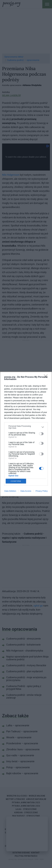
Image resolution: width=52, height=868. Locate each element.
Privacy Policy (42, 491)
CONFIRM (16, 481)
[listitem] (26, 427)
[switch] (41, 434)
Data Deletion (10, 491)
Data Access (26, 491)
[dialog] (26, 434)
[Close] (47, 377)
